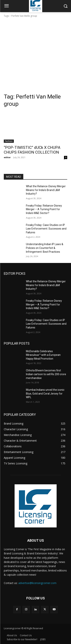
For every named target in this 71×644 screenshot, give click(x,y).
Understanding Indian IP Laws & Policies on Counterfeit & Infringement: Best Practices (45, 248)
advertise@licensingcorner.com (37, 583)
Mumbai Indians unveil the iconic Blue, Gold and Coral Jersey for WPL (45, 393)
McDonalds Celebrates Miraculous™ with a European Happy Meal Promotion (43, 355)
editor (7, 157)
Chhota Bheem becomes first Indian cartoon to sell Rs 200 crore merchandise (46, 374)
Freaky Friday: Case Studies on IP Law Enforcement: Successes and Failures (46, 229)
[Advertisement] (35, 55)
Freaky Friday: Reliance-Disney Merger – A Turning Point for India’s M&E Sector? (44, 209)
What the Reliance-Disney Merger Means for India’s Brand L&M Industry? (46, 190)
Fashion (9, 141)
